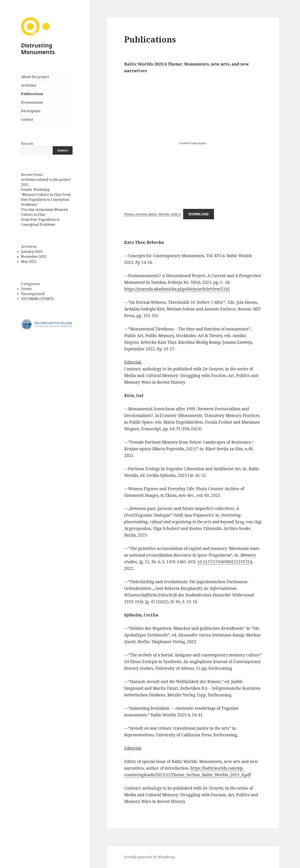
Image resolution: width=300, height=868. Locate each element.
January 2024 (32, 252)
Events (26, 289)
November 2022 (34, 257)
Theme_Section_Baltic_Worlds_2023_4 (152, 214)
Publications (32, 94)
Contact (27, 119)
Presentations (32, 102)
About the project (35, 77)
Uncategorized (33, 294)
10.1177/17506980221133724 (225, 562)
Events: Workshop (35, 190)
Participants (31, 111)
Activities (28, 85)
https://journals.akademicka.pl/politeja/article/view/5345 (177, 289)
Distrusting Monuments (38, 49)
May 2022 (29, 262)
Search (27, 144)
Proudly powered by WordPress (150, 857)
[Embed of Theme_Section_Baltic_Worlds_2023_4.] (193, 143)
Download (199, 214)
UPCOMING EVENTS (37, 299)
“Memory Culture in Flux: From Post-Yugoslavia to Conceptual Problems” (46, 200)
